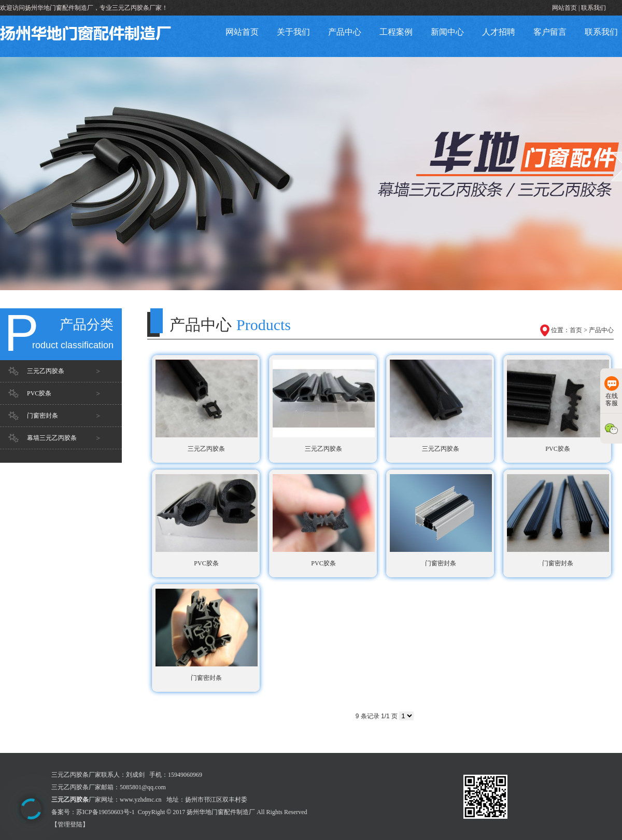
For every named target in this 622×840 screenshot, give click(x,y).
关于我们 (293, 32)
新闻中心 (447, 32)
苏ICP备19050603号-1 (105, 812)
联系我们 (593, 8)
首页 (576, 330)
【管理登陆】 (70, 824)
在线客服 (612, 391)
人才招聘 (499, 32)
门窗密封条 (43, 416)
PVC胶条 (39, 393)
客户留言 (550, 32)
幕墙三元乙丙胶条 (52, 438)
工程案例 (396, 32)
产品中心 (345, 32)
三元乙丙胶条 (46, 371)
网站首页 (564, 8)
